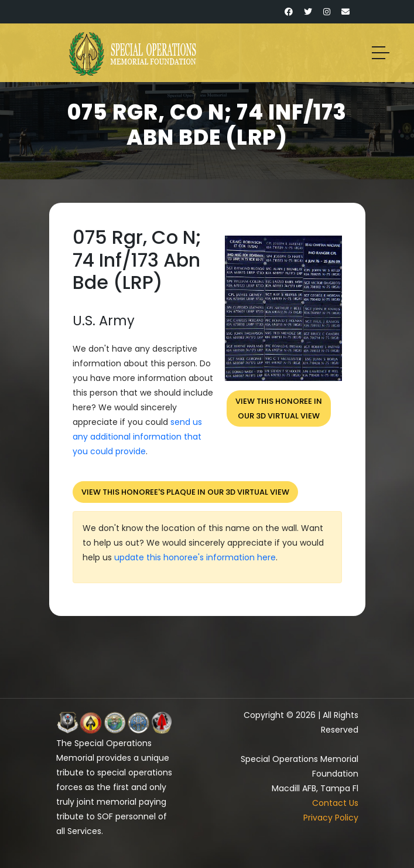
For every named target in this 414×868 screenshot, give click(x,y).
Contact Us (335, 803)
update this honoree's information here (195, 557)
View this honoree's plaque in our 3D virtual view (185, 492)
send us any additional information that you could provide (137, 437)
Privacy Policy (331, 818)
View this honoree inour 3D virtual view (279, 409)
